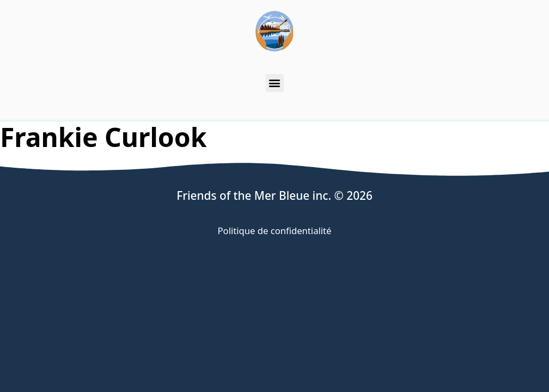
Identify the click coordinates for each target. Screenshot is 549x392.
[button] (275, 83)
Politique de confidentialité (275, 231)
